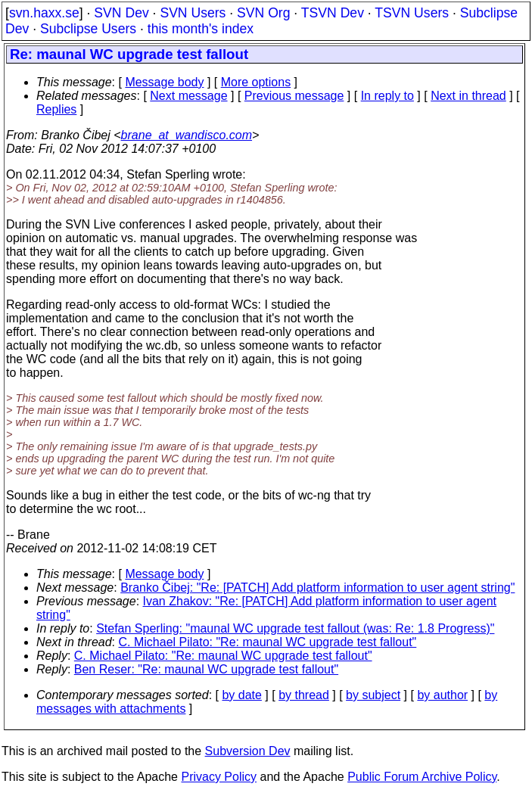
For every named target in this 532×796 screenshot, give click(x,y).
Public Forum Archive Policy (422, 777)
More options (256, 82)
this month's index (201, 29)
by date (241, 695)
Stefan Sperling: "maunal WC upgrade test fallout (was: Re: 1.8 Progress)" (295, 628)
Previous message (294, 96)
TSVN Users (412, 13)
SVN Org (263, 13)
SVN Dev (121, 13)
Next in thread (468, 96)
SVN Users (193, 13)
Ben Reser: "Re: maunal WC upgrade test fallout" (206, 669)
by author (442, 695)
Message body (164, 82)
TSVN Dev (333, 13)
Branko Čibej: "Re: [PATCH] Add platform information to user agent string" (317, 588)
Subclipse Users (88, 29)
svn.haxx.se (44, 13)
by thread (304, 695)
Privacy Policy (219, 777)
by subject (373, 695)
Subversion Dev (248, 751)
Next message (188, 96)
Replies (56, 109)
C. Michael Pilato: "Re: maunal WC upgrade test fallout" (268, 642)
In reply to (387, 96)
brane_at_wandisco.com (187, 135)
